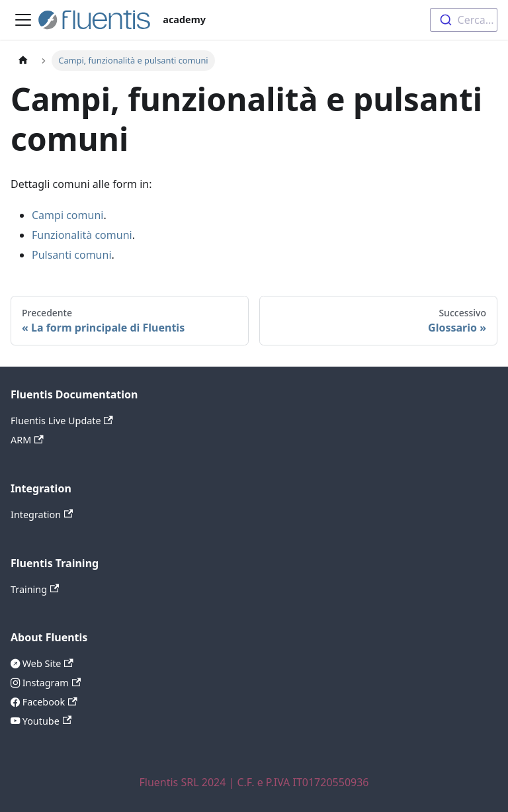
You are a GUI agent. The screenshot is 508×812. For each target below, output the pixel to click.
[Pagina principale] (23, 61)
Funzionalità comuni (82, 235)
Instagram (50, 683)
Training (35, 589)
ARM (27, 440)
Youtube (46, 721)
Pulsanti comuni (72, 255)
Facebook (49, 702)
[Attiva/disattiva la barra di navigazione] (23, 20)
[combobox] (464, 20)
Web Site (47, 663)
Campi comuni (67, 215)
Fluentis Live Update (62, 421)
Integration (42, 515)
